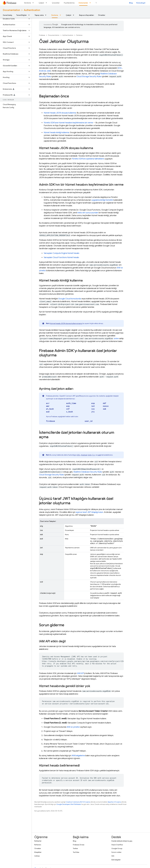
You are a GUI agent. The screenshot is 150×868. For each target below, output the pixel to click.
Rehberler (38, 841)
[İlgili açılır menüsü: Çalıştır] (47, 3)
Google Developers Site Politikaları (69, 804)
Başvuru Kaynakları (86, 15)
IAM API (81, 673)
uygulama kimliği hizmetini (102, 200)
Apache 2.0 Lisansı (114, 802)
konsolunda (70, 299)
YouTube (76, 852)
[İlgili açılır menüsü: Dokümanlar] (91, 3)
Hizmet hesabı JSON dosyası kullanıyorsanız (66, 323)
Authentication (32, 10)
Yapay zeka (39, 15)
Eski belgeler (116, 860)
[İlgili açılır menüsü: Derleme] (34, 3)
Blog (131, 3)
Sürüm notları (116, 852)
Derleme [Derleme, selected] (55, 15)
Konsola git (141, 3)
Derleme (28, 3)
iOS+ (120, 68)
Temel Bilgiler (22, 15)
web (49, 71)
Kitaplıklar (38, 852)
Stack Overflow (117, 845)
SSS (113, 856)
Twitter (75, 848)
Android (42, 71)
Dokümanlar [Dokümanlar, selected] (83, 3)
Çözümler (56, 3)
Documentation (11, 10)
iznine (116, 339)
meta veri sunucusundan (88, 213)
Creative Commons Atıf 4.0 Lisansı (78, 802)
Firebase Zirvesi (79, 845)
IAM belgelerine (78, 756)
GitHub (37, 856)
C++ (94, 455)
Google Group (117, 848)
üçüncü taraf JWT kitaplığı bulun (89, 512)
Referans (38, 845)
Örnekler (102, 15)
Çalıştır (41, 3)
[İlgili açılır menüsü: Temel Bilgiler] (30, 15)
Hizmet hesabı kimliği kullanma (56, 133)
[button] (14, 19)
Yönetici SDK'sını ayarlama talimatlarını (88, 159)
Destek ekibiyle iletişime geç (122, 841)
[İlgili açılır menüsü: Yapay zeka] (46, 15)
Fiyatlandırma (69, 3)
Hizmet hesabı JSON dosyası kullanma (60, 113)
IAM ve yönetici (73, 727)
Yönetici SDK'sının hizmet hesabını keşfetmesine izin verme (68, 123)
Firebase (42, 35)
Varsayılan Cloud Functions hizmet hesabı (61, 257)
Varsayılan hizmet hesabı (61, 253)
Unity (90, 455)
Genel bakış (7, 15)
